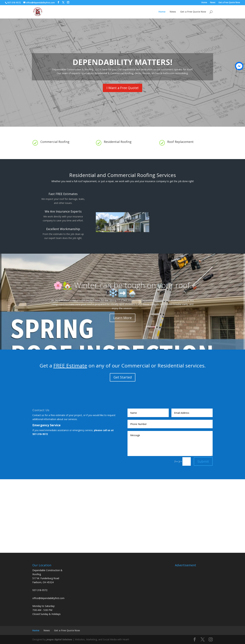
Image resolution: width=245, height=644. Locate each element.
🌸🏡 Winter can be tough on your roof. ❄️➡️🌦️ (123, 289)
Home (204, 3)
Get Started (123, 377)
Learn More (122, 318)
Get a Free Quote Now (229, 3)
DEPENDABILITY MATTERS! (122, 62)
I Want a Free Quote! (122, 88)
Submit (203, 461)
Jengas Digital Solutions (59, 639)
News (213, 3)
